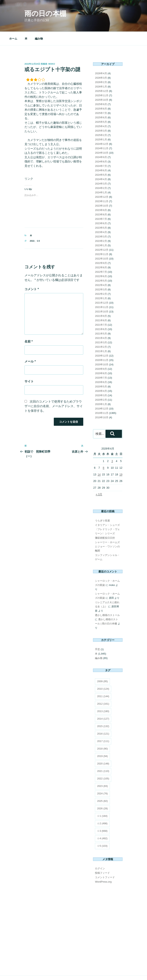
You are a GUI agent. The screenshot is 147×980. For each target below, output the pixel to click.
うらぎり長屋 (102, 507)
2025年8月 (101, 95)
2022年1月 (101, 285)
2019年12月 (102, 395)
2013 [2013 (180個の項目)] (103, 697)
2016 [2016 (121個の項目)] (103, 720)
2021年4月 (101, 324)
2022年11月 (102, 240)
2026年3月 (101, 64)
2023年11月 (102, 187)
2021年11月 (102, 293)
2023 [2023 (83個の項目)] (102, 772)
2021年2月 (101, 333)
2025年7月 (101, 99)
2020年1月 (101, 390)
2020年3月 (101, 382)
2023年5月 (101, 214)
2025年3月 (101, 117)
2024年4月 (101, 165)
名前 (29, 328)
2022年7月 (101, 258)
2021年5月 (101, 320)
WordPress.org (103, 868)
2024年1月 (101, 179)
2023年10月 (102, 192)
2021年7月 (101, 311)
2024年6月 (101, 157)
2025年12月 (102, 77)
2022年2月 (101, 280)
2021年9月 (101, 302)
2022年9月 (101, 249)
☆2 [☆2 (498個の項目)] (102, 810)
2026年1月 (101, 73)
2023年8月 (101, 201)
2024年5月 (101, 161)
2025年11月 (102, 82)
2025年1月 (101, 126)
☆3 (38, 227)
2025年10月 (102, 86)
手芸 (97, 635)
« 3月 (99, 480)
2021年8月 (101, 307)
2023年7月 (101, 205)
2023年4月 (101, 218)
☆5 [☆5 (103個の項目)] (102, 832)
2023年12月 (102, 183)
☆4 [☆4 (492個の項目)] (102, 825)
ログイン (100, 855)
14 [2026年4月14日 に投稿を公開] (99, 461)
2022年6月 (101, 262)
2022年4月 (101, 271)
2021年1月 (101, 337)
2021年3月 (101, 329)
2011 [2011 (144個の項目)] (103, 682)
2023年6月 (101, 210)
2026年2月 (101, 68)
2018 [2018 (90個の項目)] (102, 735)
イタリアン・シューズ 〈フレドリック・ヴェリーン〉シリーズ (107, 515)
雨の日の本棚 (45, 14)
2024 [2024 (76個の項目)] (102, 780)
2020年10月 (102, 351)
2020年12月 (102, 342)
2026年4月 (101, 60)
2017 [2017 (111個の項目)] (103, 727)
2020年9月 (101, 355)
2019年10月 (102, 404)
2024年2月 (101, 174)
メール (30, 348)
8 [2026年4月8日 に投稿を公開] (104, 454)
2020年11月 (102, 346)
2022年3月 (101, 276)
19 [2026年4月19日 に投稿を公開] (121, 461)
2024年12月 (102, 130)
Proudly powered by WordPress (40, 971)
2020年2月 (101, 386)
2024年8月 (101, 148)
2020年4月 (101, 377)
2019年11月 (102, 399)
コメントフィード (105, 863)
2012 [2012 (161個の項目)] (103, 690)
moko (52, 50)
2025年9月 (101, 90)
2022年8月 (101, 254)
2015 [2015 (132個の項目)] (103, 712)
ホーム (13, 25)
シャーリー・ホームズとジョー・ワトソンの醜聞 (107, 533)
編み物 (39, 25)
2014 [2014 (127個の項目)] (103, 705)
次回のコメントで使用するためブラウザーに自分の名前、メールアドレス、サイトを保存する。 (54, 392)
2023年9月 (101, 196)
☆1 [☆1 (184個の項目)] (102, 802)
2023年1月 (101, 232)
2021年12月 (102, 289)
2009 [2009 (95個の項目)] (102, 667)
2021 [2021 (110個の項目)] (103, 757)
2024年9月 (101, 143)
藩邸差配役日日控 (105, 524)
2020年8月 (101, 359)
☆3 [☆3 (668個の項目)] (102, 817)
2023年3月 (101, 223)
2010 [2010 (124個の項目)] (103, 675)
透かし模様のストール (107, 601)
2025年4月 (101, 112)
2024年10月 (102, 139)
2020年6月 (101, 368)
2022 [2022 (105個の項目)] (103, 765)
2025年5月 (101, 108)
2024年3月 (101, 170)
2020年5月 (101, 373)
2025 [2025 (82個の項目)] (102, 787)
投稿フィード (102, 859)
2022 (32, 227)
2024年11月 (102, 135)
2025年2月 (101, 121)
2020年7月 (101, 364)
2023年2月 (101, 227)
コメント (32, 275)
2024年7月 (101, 152)
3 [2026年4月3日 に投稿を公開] (112, 447)
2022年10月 (102, 245)
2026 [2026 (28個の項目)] (102, 795)
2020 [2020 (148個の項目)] (103, 750)
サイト (29, 368)
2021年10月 (102, 298)
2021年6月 (101, 315)
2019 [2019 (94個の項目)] (102, 742)
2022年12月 (102, 236)
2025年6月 (101, 104)
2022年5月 (101, 267)
